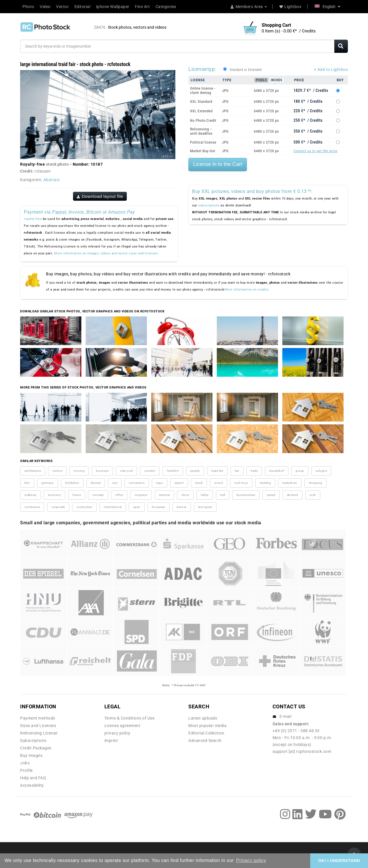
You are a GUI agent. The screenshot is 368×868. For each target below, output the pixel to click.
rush (313, 495)
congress (141, 495)
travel (199, 483)
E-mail (285, 716)
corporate (58, 507)
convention (137, 483)
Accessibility (32, 785)
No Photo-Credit (203, 120)
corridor (150, 471)
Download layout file (100, 196)
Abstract (52, 180)
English (327, 7)
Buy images (31, 755)
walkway (30, 495)
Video (45, 7)
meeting (265, 483)
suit (115, 483)
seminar (165, 495)
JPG (225, 91)
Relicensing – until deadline (201, 131)
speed (271, 495)
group (300, 471)
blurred (96, 483)
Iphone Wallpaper (113, 7)
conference (32, 507)
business (102, 471)
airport (179, 483)
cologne (321, 471)
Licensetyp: (202, 69)
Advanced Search (205, 741)
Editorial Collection (206, 733)
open (137, 507)
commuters (85, 507)
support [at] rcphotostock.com (302, 751)
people (195, 471)
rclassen (43, 171)
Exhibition (72, 483)
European (159, 507)
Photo (28, 7)
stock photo (57, 164)
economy (55, 495)
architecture (33, 471)
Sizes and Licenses (38, 726)
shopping (316, 483)
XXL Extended (201, 111)
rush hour (241, 483)
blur (27, 483)
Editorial (83, 7)
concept (98, 495)
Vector (62, 7)
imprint (111, 741)
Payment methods (38, 718)
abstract (293, 495)
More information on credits (247, 290)
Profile (26, 770)
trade (254, 471)
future (77, 495)
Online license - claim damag (203, 90)
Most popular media (207, 726)
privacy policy (117, 733)
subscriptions (209, 205)
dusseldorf (277, 471)
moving (79, 471)
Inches (277, 80)
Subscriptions (33, 741)
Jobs (25, 763)
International (113, 507)
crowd (219, 483)
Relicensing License (39, 733)
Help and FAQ (33, 778)
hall (223, 495)
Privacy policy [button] (251, 860)
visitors (57, 471)
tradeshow (290, 483)
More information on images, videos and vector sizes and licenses (106, 253)
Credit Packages (36, 748)
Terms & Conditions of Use (130, 718)
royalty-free (33, 219)
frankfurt (173, 471)
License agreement (122, 726)
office (119, 495)
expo (160, 483)
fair (237, 471)
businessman (246, 495)
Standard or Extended (246, 70)
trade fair (217, 471)
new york (126, 471)
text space (205, 507)
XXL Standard (201, 102)
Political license (203, 142)
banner (182, 507)
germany (48, 483)
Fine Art (142, 7)
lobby (205, 495)
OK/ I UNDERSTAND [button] (339, 861)
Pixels (261, 80)
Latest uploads (203, 718)
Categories (166, 7)
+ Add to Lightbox (331, 69)
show (185, 495)
